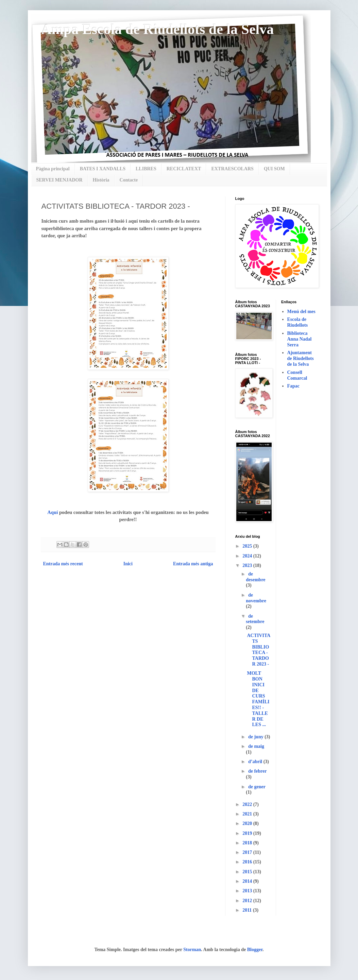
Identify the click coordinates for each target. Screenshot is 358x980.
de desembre (255, 577)
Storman (192, 950)
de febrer (257, 771)
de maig (256, 746)
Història (101, 180)
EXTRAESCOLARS (232, 169)
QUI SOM (274, 169)
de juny (256, 737)
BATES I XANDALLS (103, 169)
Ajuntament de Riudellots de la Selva (301, 358)
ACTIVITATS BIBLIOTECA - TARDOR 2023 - (259, 650)
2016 (248, 862)
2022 (248, 804)
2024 (248, 556)
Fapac (294, 386)
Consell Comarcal (297, 375)
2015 (248, 872)
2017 (248, 852)
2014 (248, 881)
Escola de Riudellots (298, 322)
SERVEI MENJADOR (59, 180)
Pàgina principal (53, 169)
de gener (257, 787)
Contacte (129, 180)
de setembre (255, 619)
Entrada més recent (63, 564)
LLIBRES (146, 169)
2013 (248, 891)
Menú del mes (301, 312)
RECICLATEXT (184, 169)
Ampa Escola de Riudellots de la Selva (158, 29)
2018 (248, 843)
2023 (248, 565)
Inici (128, 564)
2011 (248, 910)
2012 (248, 901)
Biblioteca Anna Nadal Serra (300, 339)
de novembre (256, 598)
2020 (248, 823)
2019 (248, 833)
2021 (248, 814)
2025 (248, 546)
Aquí (53, 512)
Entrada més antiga (193, 564)
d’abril (256, 762)
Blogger (255, 950)
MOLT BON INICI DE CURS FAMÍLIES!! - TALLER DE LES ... (258, 699)
